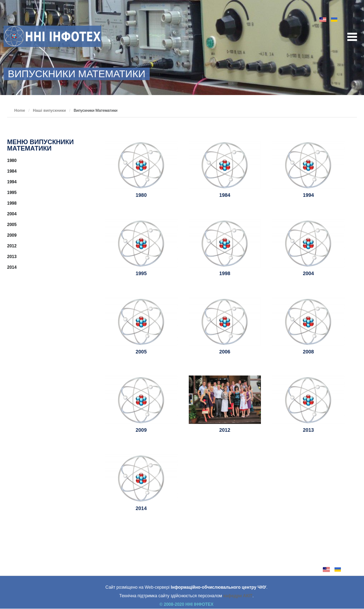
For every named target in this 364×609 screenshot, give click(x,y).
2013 (308, 430)
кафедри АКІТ (238, 596)
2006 (225, 352)
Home (20, 110)
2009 (141, 430)
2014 (141, 508)
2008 (308, 352)
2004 (308, 273)
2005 (141, 352)
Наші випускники (50, 110)
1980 (141, 195)
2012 (225, 430)
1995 (141, 273)
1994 (308, 195)
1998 (225, 273)
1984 (225, 195)
